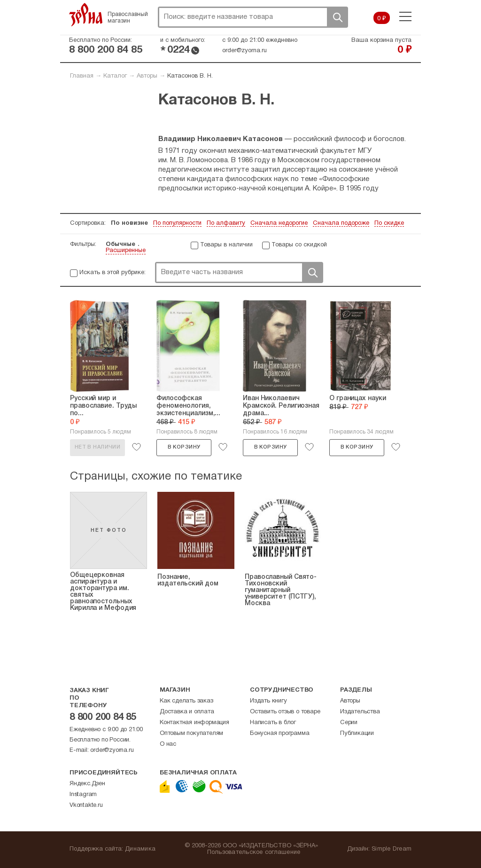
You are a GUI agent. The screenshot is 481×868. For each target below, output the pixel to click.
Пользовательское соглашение (254, 852)
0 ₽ (382, 19)
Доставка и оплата (187, 712)
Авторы (147, 76)
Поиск (337, 17)
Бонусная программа (279, 734)
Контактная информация (194, 723)
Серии (349, 723)
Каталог (115, 76)
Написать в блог (273, 723)
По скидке (389, 223)
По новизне (129, 223)
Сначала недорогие (279, 223)
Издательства (360, 712)
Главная (82, 76)
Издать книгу (268, 701)
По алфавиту (226, 223)
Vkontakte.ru (86, 805)
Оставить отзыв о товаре (285, 712)
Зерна (86, 15)
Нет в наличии (97, 447)
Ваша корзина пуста (381, 40)
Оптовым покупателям (191, 734)
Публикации (357, 734)
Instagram (83, 795)
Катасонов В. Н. (190, 76)
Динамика (140, 849)
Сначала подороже (341, 223)
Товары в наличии (226, 245)
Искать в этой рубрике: (112, 273)
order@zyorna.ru (244, 51)
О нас (168, 744)
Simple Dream (392, 849)
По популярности (177, 223)
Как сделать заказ (186, 701)
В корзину (184, 447)
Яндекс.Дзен (87, 784)
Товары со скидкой (299, 245)
